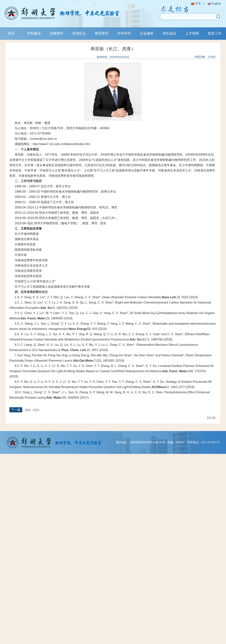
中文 (196, 3)
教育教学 (102, 33)
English (214, 3)
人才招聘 (192, 33)
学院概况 (34, 33)
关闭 (211, 418)
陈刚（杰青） (33, 410)
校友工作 (215, 33)
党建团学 (56, 33)
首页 (11, 33)
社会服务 (147, 33)
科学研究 (124, 33)
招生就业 (169, 33)
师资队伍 (79, 33)
